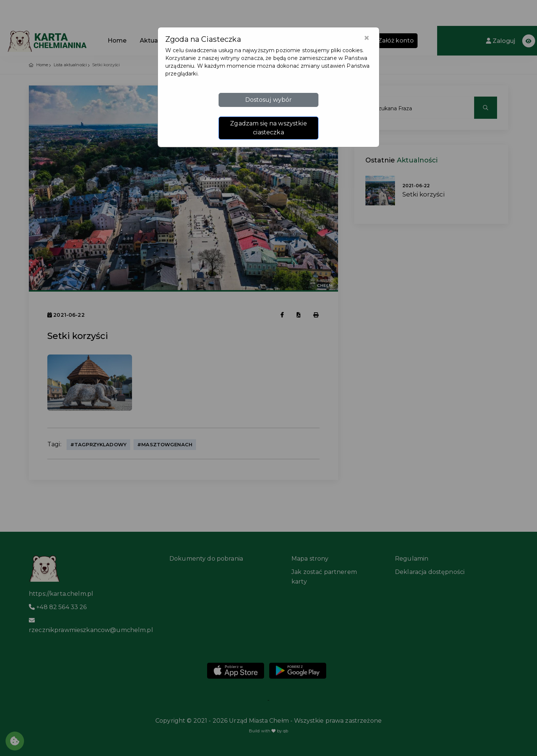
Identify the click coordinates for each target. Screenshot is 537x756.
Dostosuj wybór (269, 100)
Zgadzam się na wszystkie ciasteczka (268, 128)
